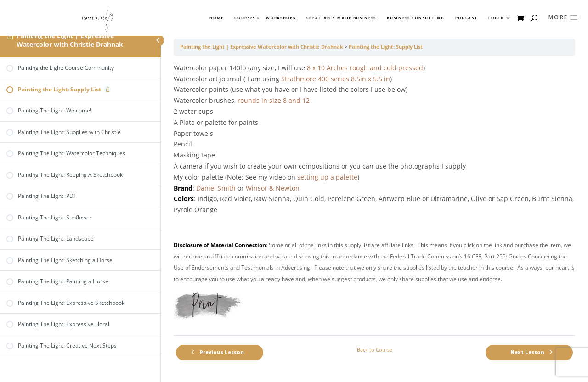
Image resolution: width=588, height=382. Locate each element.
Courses (244, 18)
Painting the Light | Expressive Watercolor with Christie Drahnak (70, 40)
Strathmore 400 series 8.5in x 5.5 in (336, 79)
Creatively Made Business (341, 18)
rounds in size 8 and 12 (274, 100)
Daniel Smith (216, 188)
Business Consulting (416, 18)
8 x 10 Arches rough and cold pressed (365, 68)
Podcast (466, 18)
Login (496, 18)
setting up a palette (327, 177)
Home (217, 18)
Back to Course (375, 350)
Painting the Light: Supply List (386, 47)
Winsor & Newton (273, 188)
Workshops (281, 18)
